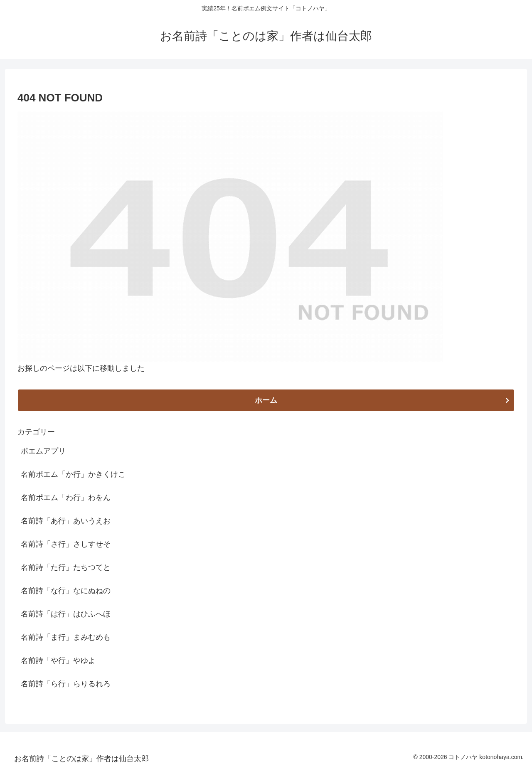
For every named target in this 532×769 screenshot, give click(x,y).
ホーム (266, 400)
